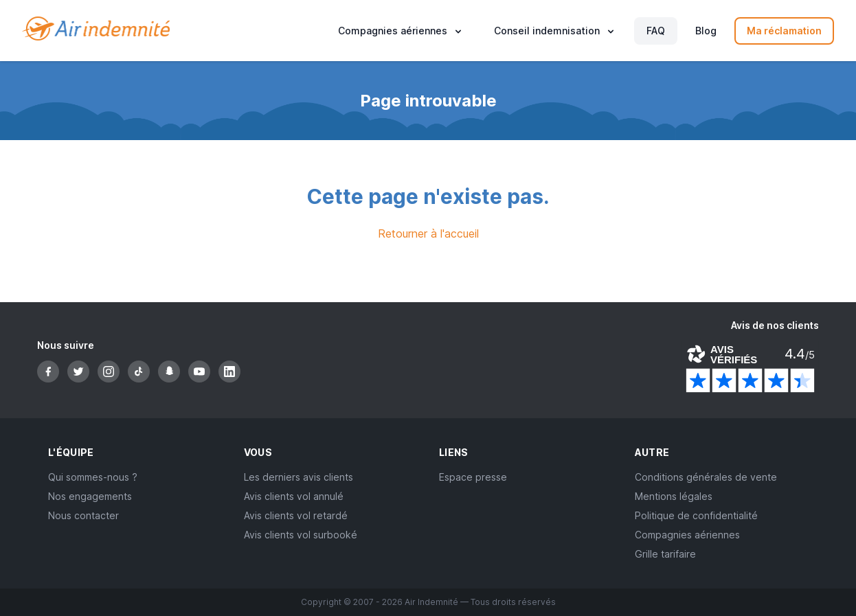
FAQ (656, 31)
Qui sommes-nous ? (93, 477)
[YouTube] (199, 372)
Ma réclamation (784, 31)
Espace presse (473, 477)
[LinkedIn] (229, 372)
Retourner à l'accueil (428, 233)
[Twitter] (78, 372)
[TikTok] (139, 372)
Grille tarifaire (665, 554)
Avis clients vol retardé (296, 515)
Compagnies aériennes (687, 535)
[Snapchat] (169, 372)
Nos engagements (90, 496)
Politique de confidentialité (696, 515)
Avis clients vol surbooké (301, 535)
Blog (706, 31)
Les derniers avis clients (299, 477)
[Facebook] (48, 372)
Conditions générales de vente (706, 477)
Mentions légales (674, 496)
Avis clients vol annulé (294, 496)
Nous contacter (83, 515)
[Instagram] (109, 372)
